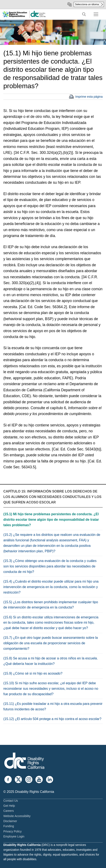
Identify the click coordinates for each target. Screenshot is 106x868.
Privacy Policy (12, 831)
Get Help (9, 806)
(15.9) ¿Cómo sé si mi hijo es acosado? (33, 673)
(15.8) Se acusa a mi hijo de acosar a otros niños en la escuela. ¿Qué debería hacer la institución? (51, 661)
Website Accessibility (17, 816)
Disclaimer (10, 821)
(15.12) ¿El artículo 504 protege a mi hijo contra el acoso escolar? (52, 719)
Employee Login (14, 836)
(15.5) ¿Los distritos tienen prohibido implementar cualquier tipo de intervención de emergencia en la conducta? (51, 605)
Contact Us (11, 801)
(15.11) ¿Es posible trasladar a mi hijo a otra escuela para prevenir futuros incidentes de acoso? (53, 706)
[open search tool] (84, 14)
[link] (38, 16)
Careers (9, 811)
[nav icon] (96, 14)
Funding (9, 826)
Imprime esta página (89, 97)
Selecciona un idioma (87, 4)
